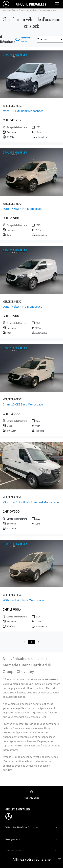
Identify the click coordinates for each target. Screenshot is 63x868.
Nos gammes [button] (13, 839)
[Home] (6, 4)
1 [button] (32, 642)
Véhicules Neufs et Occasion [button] (22, 827)
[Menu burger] (57, 4)
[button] (25, 642)
